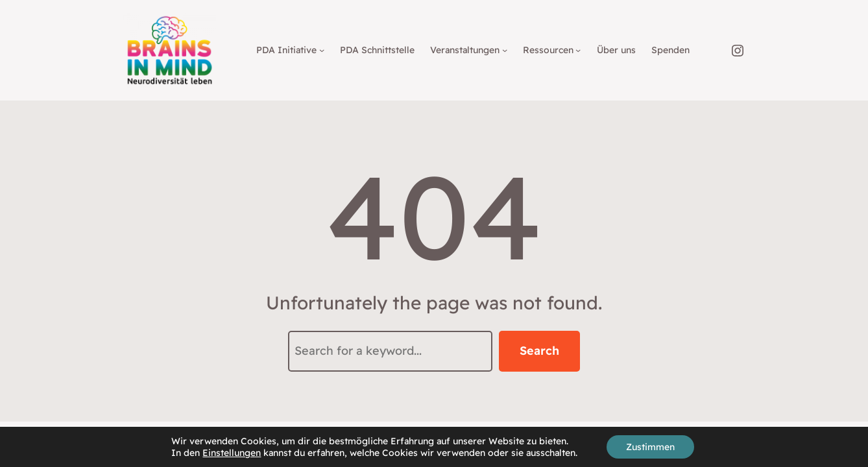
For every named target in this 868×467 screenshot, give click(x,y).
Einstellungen (232, 453)
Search (539, 351)
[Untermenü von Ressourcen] (578, 50)
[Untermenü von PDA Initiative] (322, 50)
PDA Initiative (286, 50)
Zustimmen (650, 447)
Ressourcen (548, 50)
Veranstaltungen (465, 50)
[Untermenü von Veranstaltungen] (505, 50)
